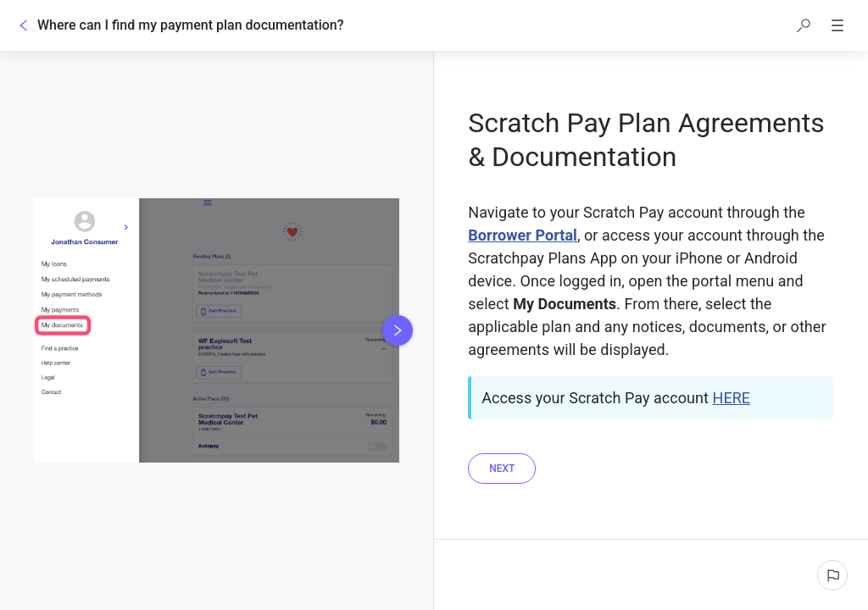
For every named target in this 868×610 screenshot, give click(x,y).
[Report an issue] (832, 575)
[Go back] (24, 25)
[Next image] (398, 330)
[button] (804, 25)
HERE (732, 398)
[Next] (502, 469)
